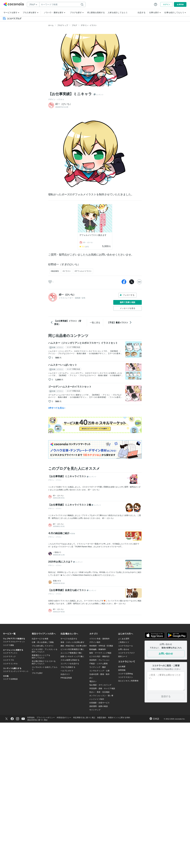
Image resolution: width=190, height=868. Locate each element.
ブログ (74, 25)
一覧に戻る (95, 323)
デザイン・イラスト (89, 25)
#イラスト (67, 271)
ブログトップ (63, 25)
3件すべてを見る (57, 408)
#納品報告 (55, 271)
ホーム (51, 25)
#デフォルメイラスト (83, 271)
